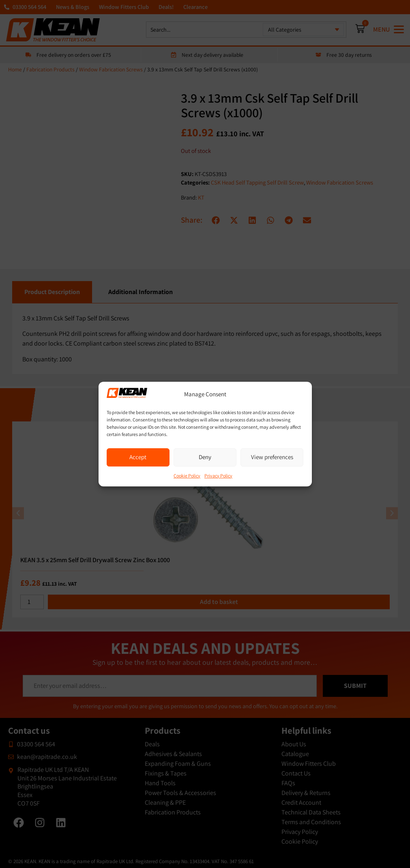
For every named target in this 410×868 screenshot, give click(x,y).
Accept (138, 457)
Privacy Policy (218, 476)
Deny (205, 457)
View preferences (272, 457)
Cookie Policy (187, 476)
